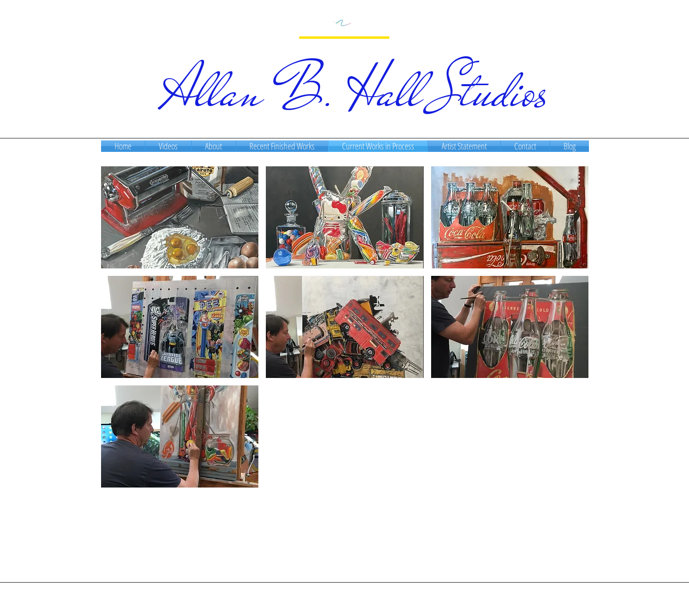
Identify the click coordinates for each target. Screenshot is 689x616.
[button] (180, 217)
